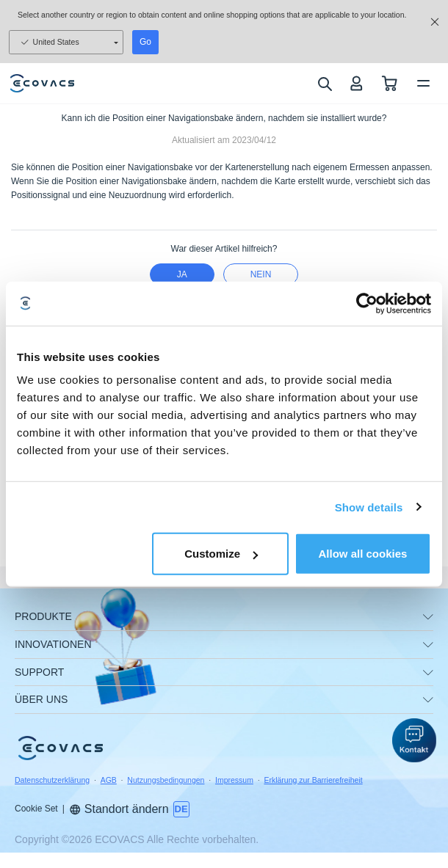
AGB (109, 780)
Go (145, 42)
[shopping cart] (390, 83)
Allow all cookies (363, 554)
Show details (369, 507)
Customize (221, 554)
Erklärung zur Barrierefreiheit (313, 780)
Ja (182, 274)
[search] (324, 84)
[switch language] (181, 809)
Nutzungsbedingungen (166, 780)
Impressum (234, 780)
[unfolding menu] (428, 617)
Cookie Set (36, 809)
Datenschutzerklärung (52, 780)
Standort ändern (119, 809)
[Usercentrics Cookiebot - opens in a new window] (367, 303)
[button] (414, 740)
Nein (261, 274)
